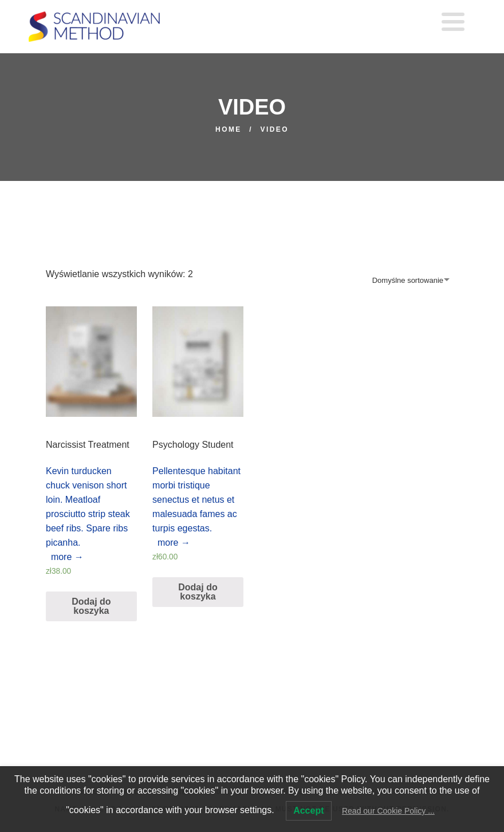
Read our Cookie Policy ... (388, 811)
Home (229, 129)
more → (65, 557)
